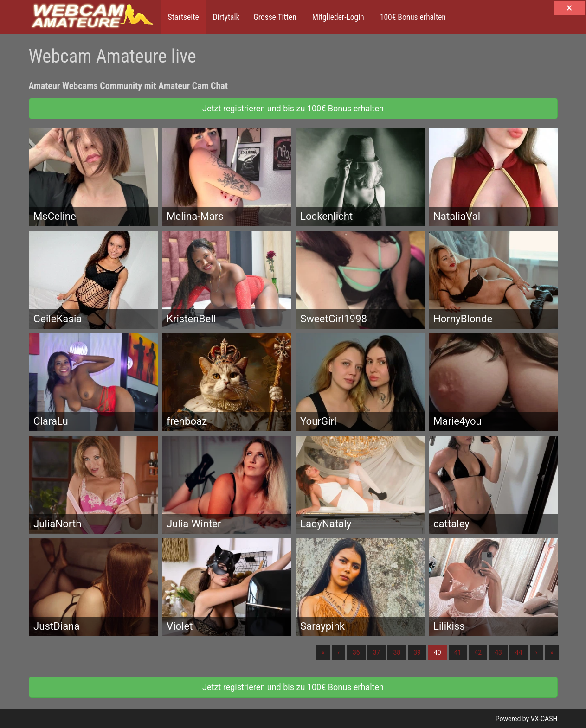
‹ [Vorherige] (339, 652)
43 (498, 652)
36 (356, 652)
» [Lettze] (552, 652)
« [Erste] (323, 652)
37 (377, 652)
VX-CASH (544, 719)
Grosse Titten (275, 17)
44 (519, 652)
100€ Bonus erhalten (412, 17)
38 (397, 652)
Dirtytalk (226, 17)
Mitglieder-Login (337, 17)
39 (417, 652)
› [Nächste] (536, 652)
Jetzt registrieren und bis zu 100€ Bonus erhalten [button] (293, 108)
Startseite (184, 17)
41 (458, 652)
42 (478, 652)
